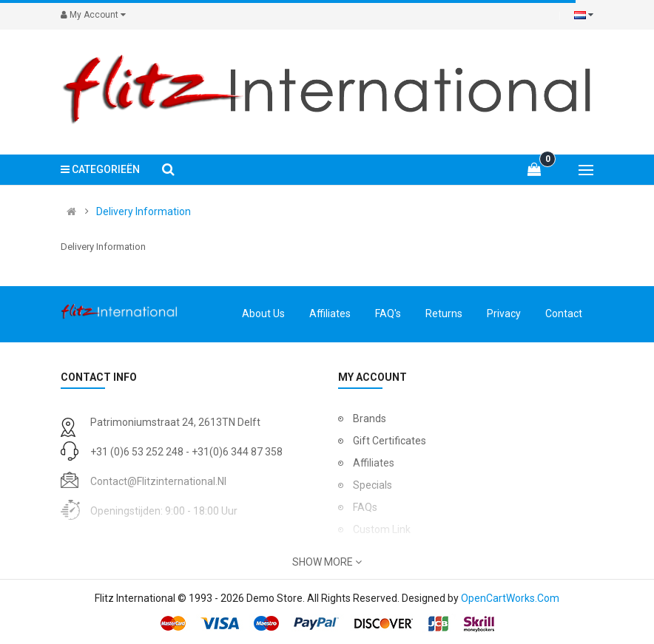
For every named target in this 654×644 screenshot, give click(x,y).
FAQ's (388, 313)
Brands (370, 418)
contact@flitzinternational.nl (158, 481)
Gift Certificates (390, 441)
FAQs (365, 507)
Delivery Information (144, 211)
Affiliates (330, 313)
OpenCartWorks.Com (510, 598)
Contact (564, 313)
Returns (444, 313)
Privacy (504, 313)
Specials (372, 485)
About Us (263, 313)
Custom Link (382, 529)
